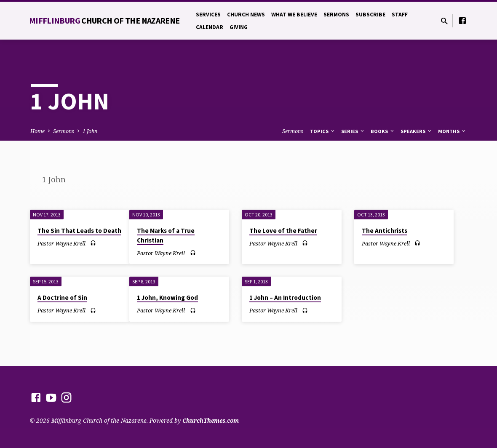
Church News (246, 15)
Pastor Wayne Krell (61, 243)
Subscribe (370, 15)
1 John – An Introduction (285, 297)
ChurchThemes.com (211, 420)
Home (37, 131)
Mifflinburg (104, 20)
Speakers (417, 131)
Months (452, 131)
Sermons (336, 15)
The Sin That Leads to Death (79, 231)
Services (208, 15)
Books (383, 131)
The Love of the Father (283, 231)
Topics (323, 131)
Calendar (210, 27)
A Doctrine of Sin (62, 297)
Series (353, 131)
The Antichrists (385, 231)
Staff (400, 15)
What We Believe (294, 15)
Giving (239, 27)
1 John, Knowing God (167, 297)
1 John (90, 131)
